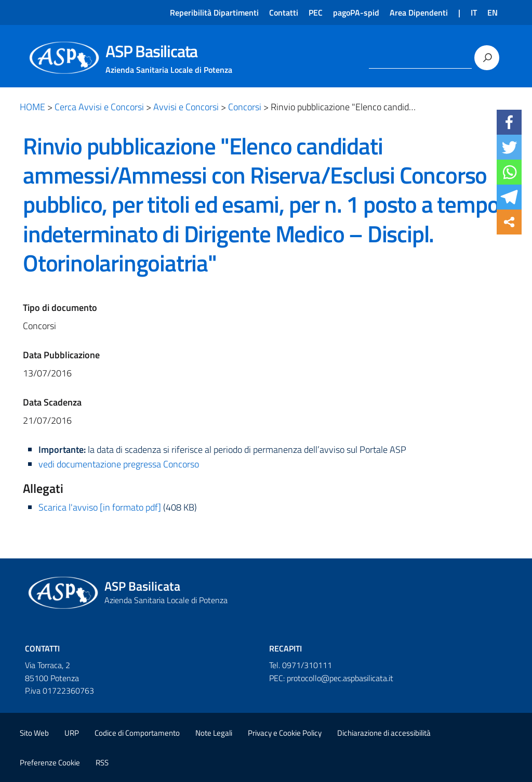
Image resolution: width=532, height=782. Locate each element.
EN (493, 12)
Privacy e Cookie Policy (285, 733)
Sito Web (34, 733)
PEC (316, 12)
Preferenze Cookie (50, 763)
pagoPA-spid (356, 12)
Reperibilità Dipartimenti (214, 12)
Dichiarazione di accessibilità (384, 733)
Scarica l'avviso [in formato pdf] (100, 507)
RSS (102, 763)
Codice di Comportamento (137, 733)
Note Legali (214, 733)
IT (474, 12)
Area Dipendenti (419, 12)
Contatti (284, 12)
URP (72, 733)
